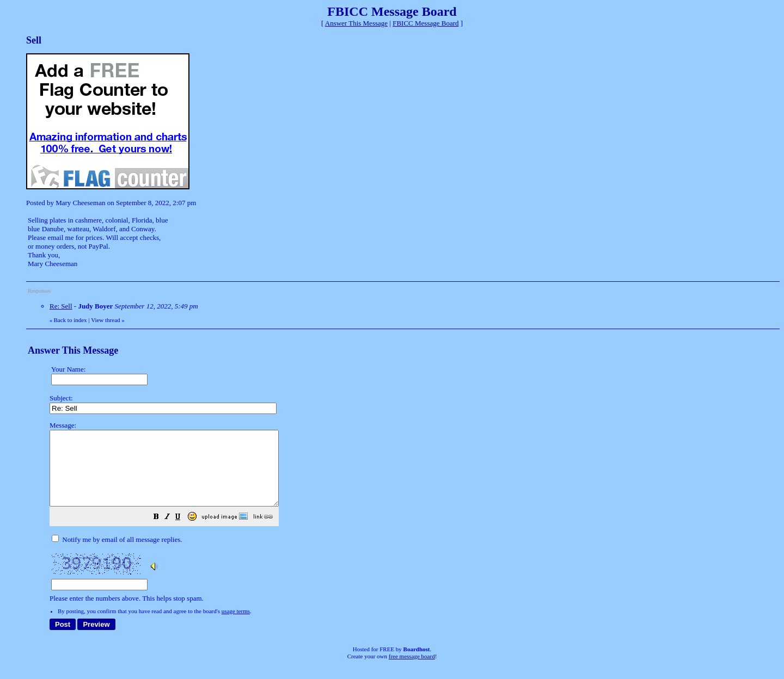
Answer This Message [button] (356, 23)
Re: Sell (61, 306)
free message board (412, 671)
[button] (183, 533)
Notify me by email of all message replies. (117, 554)
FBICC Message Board (425, 23)
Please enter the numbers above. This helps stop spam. (410, 519)
